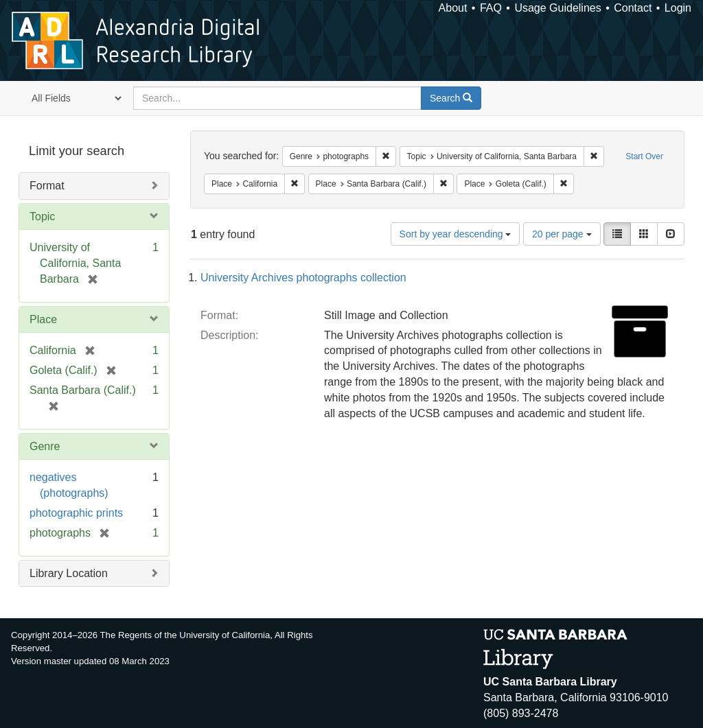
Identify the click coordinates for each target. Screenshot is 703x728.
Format (47, 186)
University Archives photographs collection (303, 278)
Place (43, 319)
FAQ (491, 8)
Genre (45, 446)
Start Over (644, 156)
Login (678, 8)
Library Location (69, 573)
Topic (42, 216)
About (453, 8)
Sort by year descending (456, 234)
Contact (633, 8)
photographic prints (76, 513)
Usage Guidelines (557, 8)
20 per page (562, 234)
